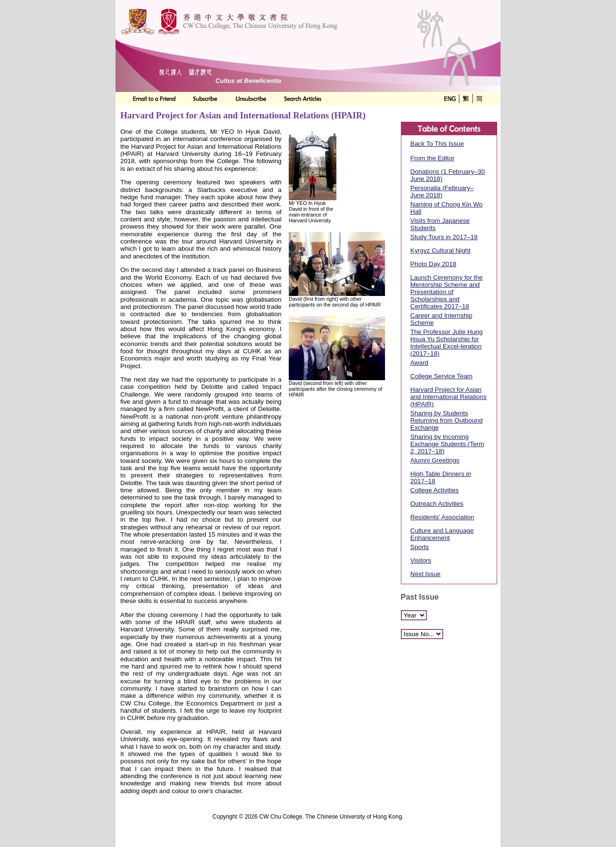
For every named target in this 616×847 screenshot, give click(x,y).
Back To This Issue (437, 144)
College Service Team (442, 376)
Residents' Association (443, 517)
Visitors (421, 560)
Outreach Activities (437, 504)
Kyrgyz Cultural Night (441, 250)
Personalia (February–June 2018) (442, 192)
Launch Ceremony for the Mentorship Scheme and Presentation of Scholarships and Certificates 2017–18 (447, 292)
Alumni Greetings (435, 460)
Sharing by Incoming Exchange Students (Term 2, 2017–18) (447, 444)
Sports (420, 547)
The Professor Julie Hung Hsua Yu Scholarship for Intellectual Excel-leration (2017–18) (447, 343)
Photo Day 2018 (434, 264)
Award (420, 363)
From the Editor (433, 158)
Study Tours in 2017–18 (444, 237)
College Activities (435, 490)
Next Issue (426, 574)
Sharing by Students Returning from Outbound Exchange (447, 420)
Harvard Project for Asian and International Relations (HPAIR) (449, 397)
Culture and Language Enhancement (442, 534)
